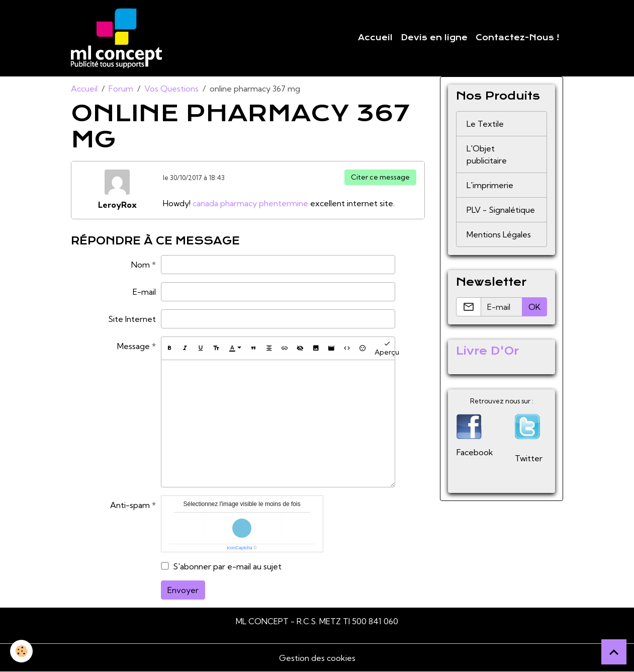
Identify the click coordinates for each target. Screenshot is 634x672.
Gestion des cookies (317, 658)
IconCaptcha (240, 548)
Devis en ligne (434, 38)
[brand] (118, 38)
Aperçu (387, 348)
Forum (121, 89)
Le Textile (485, 124)
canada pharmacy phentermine (250, 203)
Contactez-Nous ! (517, 38)
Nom (141, 265)
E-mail (144, 292)
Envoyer (183, 590)
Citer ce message (380, 177)
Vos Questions (171, 89)
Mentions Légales (499, 234)
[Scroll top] (614, 652)
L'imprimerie (490, 185)
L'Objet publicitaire (487, 154)
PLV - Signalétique (501, 210)
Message (133, 346)
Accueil (375, 38)
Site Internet (132, 319)
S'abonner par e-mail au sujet (227, 566)
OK (534, 307)
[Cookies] (21, 651)
